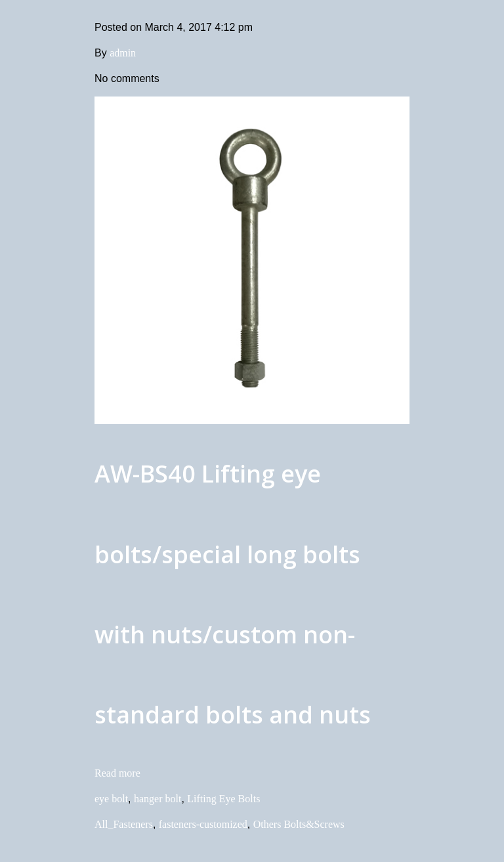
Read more (117, 773)
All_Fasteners (124, 824)
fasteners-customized (203, 824)
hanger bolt (157, 799)
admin (123, 53)
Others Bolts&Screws (299, 824)
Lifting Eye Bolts (223, 799)
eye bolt (111, 799)
